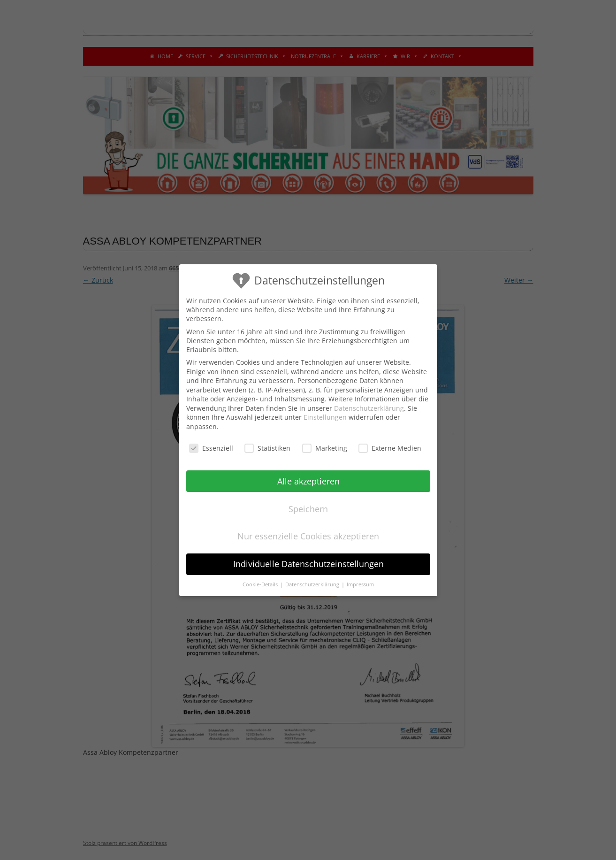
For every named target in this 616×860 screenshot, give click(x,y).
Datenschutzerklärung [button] (313, 584)
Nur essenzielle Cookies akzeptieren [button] (308, 536)
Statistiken (267, 448)
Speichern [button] (308, 508)
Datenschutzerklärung (369, 408)
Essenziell (211, 448)
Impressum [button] (360, 584)
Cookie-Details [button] (261, 584)
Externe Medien (390, 448)
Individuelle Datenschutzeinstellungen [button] (308, 564)
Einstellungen (325, 417)
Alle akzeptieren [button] (308, 481)
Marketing (324, 448)
